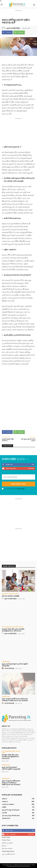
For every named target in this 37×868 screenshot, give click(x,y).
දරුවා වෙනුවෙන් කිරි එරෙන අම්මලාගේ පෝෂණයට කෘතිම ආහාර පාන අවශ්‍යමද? (15, 700)
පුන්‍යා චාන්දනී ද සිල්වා (14, 28)
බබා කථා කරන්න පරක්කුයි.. (11, 596)
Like (33, 464)
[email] (18, 477)
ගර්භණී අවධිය (6, 662)
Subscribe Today (19, 484)
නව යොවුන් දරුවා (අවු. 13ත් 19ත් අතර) (13, 627)
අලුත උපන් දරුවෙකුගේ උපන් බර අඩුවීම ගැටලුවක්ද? (15, 665)
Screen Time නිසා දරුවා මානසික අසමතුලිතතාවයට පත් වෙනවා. (13, 630)
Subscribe (31, 468)
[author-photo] (3, 599)
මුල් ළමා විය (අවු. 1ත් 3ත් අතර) (10, 594)
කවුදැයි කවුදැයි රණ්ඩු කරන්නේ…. (8, 440)
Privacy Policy (21, 489)
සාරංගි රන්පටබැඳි (9, 668)
